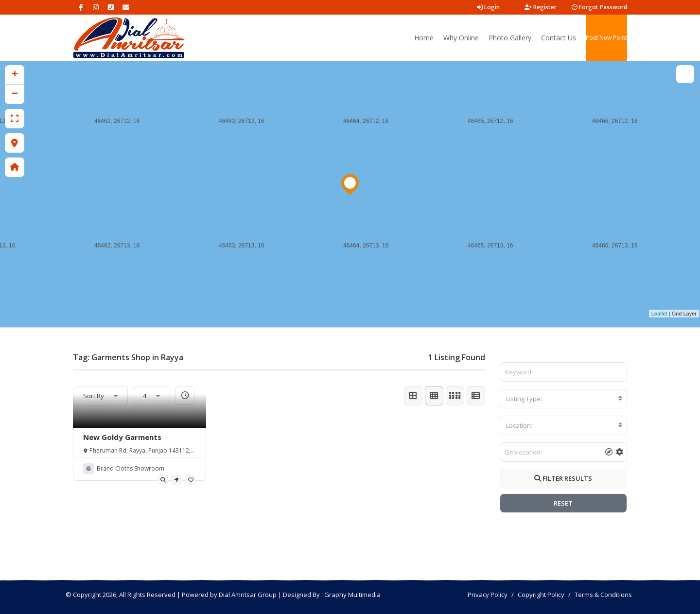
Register (541, 7)
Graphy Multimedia (352, 595)
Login (488, 7)
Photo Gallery (510, 38)
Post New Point (606, 38)
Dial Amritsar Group (248, 595)
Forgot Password (599, 7)
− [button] (15, 94)
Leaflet (659, 314)
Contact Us (559, 38)
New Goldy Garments (122, 437)
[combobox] (564, 399)
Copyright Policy (541, 595)
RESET (563, 503)
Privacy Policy (488, 595)
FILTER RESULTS (563, 478)
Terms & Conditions (603, 595)
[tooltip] (163, 479)
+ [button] (15, 75)
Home (424, 38)
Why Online (461, 38)
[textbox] (564, 399)
